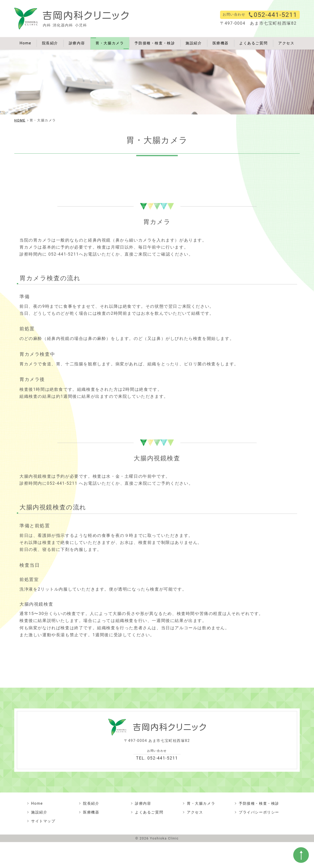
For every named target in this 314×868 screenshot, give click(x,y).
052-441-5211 (275, 15)
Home (25, 43)
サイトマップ (43, 821)
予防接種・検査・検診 (155, 43)
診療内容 (77, 43)
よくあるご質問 (253, 43)
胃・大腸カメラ (110, 43)
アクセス (286, 43)
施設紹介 (194, 43)
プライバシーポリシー (259, 812)
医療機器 (221, 43)
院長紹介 (50, 43)
